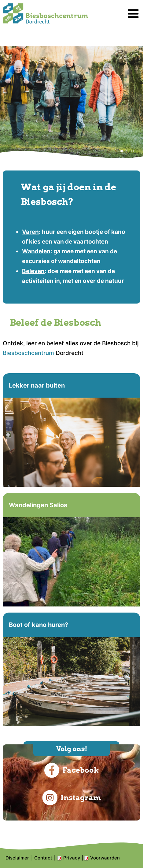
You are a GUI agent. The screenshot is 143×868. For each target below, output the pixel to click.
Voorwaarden (105, 858)
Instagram (71, 798)
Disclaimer (17, 858)
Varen (30, 232)
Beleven (33, 271)
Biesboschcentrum (28, 353)
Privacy (72, 858)
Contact (43, 858)
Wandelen (36, 251)
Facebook (71, 770)
